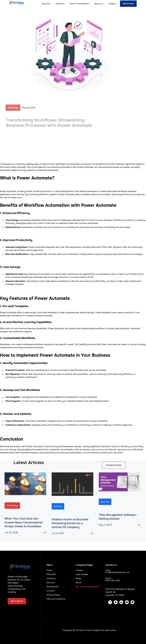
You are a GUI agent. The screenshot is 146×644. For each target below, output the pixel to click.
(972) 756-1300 (113, 581)
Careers (79, 570)
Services (51, 583)
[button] (46, 4)
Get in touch (128, 4)
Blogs (78, 578)
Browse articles (114, 465)
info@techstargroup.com (117, 572)
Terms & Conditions (56, 599)
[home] (17, 4)
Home (49, 570)
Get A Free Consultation (88, 587)
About (79, 583)
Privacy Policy (53, 595)
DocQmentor (53, 587)
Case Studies (82, 574)
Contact (50, 591)
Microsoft (51, 574)
